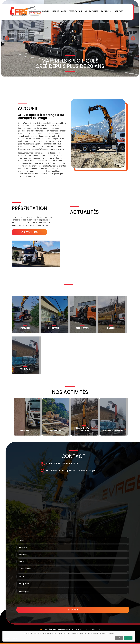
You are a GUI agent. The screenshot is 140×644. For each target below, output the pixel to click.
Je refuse (119, 638)
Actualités (106, 11)
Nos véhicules (59, 11)
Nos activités (91, 11)
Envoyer (73, 610)
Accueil (46, 11)
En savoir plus (29, 232)
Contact (119, 11)
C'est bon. (128, 638)
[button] (66, 12)
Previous (7, 39)
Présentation (75, 11)
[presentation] (73, 599)
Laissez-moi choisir (11, 638)
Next (133, 39)
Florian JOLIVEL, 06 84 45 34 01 (62, 464)
